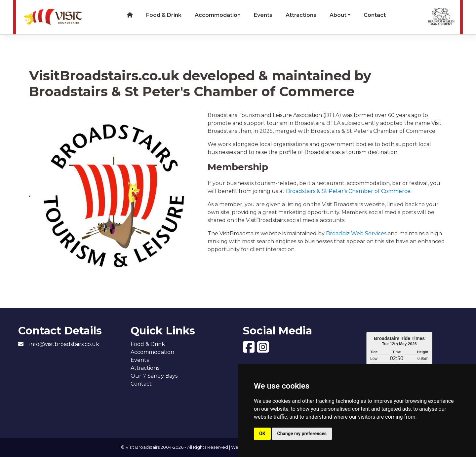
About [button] (338, 15)
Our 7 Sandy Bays (154, 376)
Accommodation (218, 15)
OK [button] (262, 434)
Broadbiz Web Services (356, 233)
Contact (375, 15)
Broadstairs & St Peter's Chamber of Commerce (348, 191)
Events (263, 15)
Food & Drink (164, 15)
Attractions (301, 15)
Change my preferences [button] (302, 434)
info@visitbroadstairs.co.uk (64, 344)
